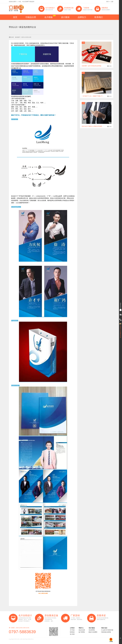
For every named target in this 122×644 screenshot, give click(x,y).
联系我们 (99, 17)
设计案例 (65, 17)
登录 (107, 2)
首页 (15, 17)
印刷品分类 (31, 17)
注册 (112, 2)
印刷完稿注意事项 (106, 632)
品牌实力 (82, 17)
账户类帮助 (82, 632)
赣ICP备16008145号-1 (28, 639)
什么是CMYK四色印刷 (107, 630)
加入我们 (72, 634)
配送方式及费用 (93, 632)
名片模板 (49, 17)
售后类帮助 (92, 630)
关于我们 (72, 630)
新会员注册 (82, 630)
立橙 (16, 9)
